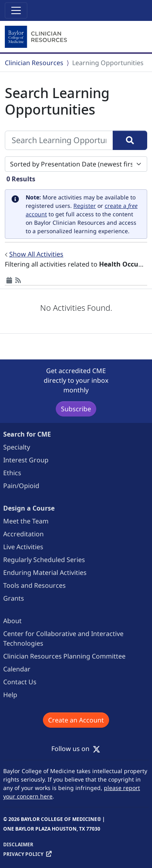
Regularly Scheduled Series (44, 560)
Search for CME (27, 434)
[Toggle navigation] (16, 10)
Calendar (17, 669)
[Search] (130, 140)
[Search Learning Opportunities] (59, 140)
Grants (14, 598)
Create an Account (76, 720)
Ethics (12, 473)
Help (10, 695)
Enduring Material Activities (45, 573)
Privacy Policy (23, 854)
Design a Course (29, 508)
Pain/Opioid (21, 486)
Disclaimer (18, 844)
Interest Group (26, 460)
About (12, 621)
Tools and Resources (34, 585)
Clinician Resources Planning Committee (64, 656)
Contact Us (20, 682)
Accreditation (23, 534)
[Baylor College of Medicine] (37, 37)
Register (85, 206)
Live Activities (23, 547)
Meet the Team (26, 521)
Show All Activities (36, 254)
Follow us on (76, 749)
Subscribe (76, 409)
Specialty (17, 447)
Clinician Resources (34, 63)
